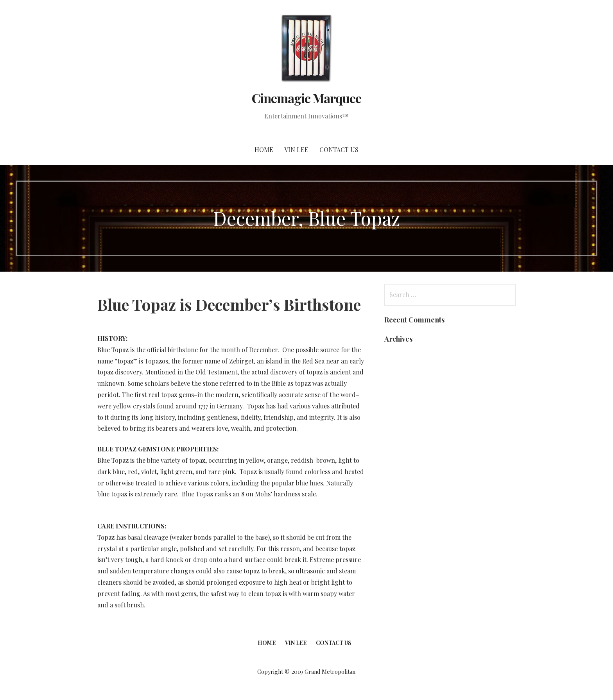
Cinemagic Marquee (307, 98)
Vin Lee (296, 149)
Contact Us (339, 149)
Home (264, 149)
